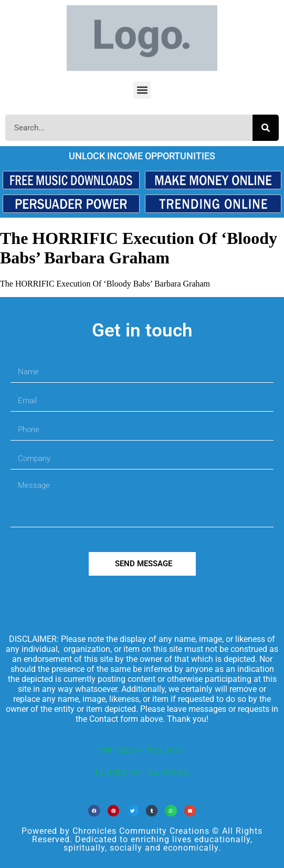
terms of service (142, 772)
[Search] (266, 128)
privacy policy (142, 751)
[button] (142, 90)
